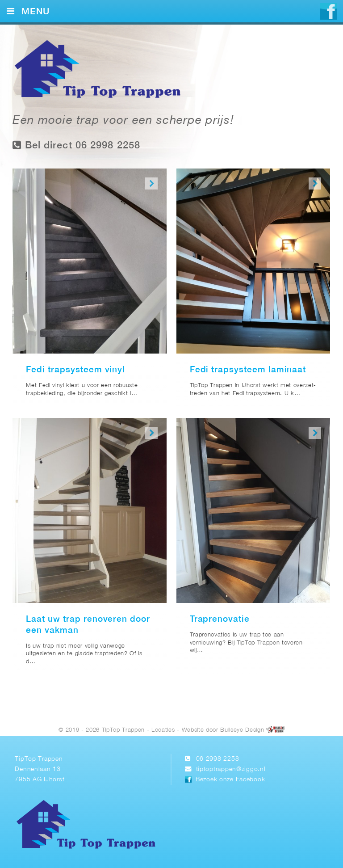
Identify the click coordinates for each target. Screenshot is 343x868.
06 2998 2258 (218, 759)
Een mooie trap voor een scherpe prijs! (123, 121)
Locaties (163, 730)
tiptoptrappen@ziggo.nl (231, 769)
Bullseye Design (242, 730)
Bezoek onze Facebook (230, 780)
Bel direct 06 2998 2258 (76, 145)
